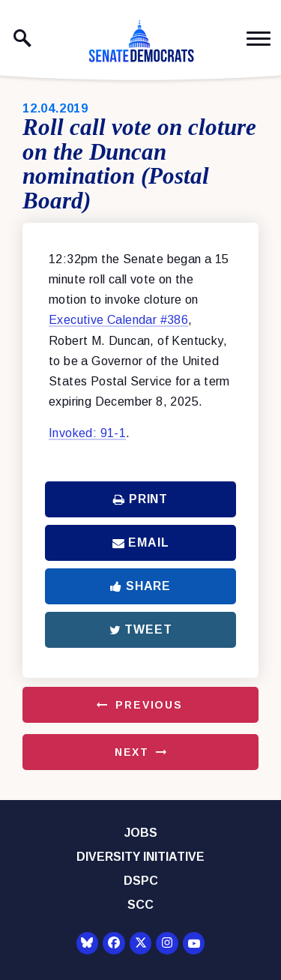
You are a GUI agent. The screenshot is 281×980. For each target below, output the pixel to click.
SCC (140, 905)
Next (132, 752)
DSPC (141, 881)
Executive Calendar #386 (118, 320)
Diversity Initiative (140, 857)
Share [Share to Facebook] (140, 586)
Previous (149, 705)
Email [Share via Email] (141, 542)
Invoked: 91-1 (87, 433)
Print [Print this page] (140, 499)
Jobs (141, 833)
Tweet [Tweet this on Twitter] (141, 629)
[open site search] (22, 38)
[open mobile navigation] (259, 39)
